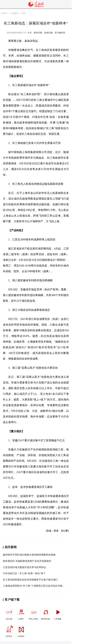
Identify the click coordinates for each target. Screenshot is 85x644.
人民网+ (21, 614)
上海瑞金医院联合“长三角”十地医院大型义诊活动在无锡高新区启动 (39, 586)
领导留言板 (46, 614)
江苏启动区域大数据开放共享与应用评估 (24, 567)
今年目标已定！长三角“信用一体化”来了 (24, 573)
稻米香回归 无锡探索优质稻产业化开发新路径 (27, 561)
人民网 (4, 13)
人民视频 (58, 614)
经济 (24, 13)
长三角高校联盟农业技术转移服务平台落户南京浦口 (30, 580)
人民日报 (9, 614)
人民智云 (9, 631)
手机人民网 (33, 614)
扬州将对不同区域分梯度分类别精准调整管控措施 (29, 555)
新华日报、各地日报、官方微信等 (49, 33)
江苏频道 (14, 13)
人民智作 (21, 631)
